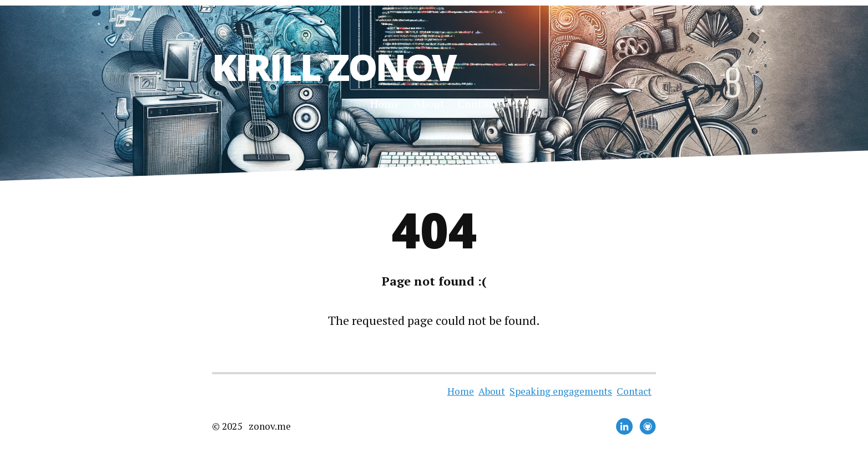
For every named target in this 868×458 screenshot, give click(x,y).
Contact (478, 103)
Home (385, 103)
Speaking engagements (561, 391)
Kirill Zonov (334, 67)
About (429, 103)
